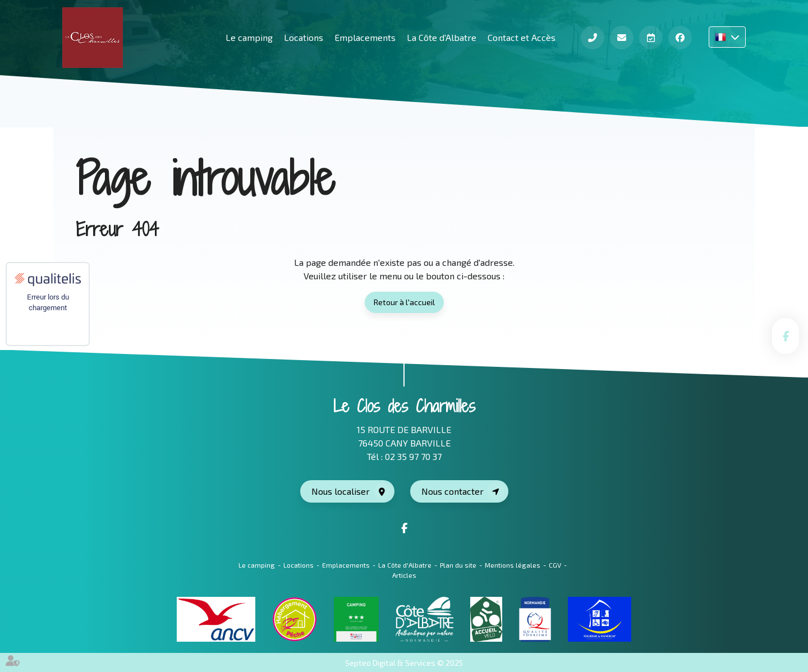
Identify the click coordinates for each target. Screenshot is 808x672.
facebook (786, 336)
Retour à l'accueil (404, 302)
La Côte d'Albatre (442, 37)
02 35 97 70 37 (413, 456)
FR (727, 37)
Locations (304, 37)
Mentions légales (513, 565)
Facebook (680, 38)
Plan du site (458, 565)
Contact (622, 38)
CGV (555, 565)
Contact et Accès (522, 37)
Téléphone (593, 38)
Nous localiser (341, 491)
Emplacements (365, 37)
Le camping (257, 565)
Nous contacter (453, 491)
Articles (404, 575)
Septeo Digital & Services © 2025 (404, 663)
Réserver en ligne (651, 38)
